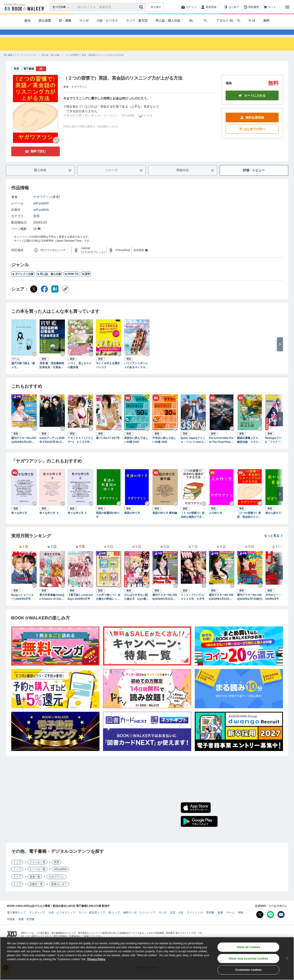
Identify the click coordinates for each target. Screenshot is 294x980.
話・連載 (65, 20)
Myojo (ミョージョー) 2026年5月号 (22, 605)
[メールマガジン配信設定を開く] (281, 922)
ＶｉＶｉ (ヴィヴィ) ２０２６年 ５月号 (193, 605)
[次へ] (280, 427)
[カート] (270, 7)
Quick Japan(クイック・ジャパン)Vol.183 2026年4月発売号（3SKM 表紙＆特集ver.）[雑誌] (193, 448)
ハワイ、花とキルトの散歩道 (80, 373)
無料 (266, 20)
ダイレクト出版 (23, 282)
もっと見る (273, 544)
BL (191, 20)
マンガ (84, 20)
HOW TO (71, 282)
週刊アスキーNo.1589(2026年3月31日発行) (165, 605)
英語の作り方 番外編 (165, 521)
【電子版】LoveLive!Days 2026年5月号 (81, 605)
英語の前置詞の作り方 (108, 523)
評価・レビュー (254, 178)
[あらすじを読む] (140, 119)
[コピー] (66, 297)
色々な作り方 (19, 521)
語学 (86, 282)
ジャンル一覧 (37, 870)
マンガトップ (37, 920)
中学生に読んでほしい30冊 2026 (164, 448)
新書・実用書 (26, 927)
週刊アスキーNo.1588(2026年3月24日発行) (221, 605)
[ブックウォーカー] (24, 7)
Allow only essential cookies (248, 959)
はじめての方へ (252, 137)
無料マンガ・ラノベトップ (139, 920)
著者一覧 (35, 885)
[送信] (142, 7)
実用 (36, 224)
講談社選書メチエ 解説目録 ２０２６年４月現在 (249, 448)
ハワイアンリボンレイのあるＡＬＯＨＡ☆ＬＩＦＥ (136, 373)
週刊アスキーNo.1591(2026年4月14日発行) (23, 448)
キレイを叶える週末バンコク (108, 373)
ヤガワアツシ (79, 95)
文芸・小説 (177, 920)
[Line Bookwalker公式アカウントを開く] (270, 922)
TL (205, 20)
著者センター (59, 892)
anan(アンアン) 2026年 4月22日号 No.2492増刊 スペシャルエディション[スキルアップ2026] (52, 448)
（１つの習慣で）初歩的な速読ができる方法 (193, 523)
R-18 (252, 20)
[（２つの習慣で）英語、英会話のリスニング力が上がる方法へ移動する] (94, 63)
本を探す (156, 7)
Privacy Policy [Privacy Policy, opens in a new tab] (96, 960)
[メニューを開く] (287, 7)
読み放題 (45, 20)
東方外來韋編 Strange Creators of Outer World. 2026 (52, 605)
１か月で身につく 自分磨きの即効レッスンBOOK (108, 605)
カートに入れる (252, 103)
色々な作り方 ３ (49, 521)
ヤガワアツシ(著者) (47, 205)
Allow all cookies (248, 948)
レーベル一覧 (37, 877)
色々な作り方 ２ (77, 521)
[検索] (142, 7)
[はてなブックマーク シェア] (55, 297)
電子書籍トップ (16, 920)
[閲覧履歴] (251, 7)
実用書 (210, 920)
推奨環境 (141, 258)
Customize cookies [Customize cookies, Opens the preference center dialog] (248, 971)
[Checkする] (56, 148)
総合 (28, 20)
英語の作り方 (132, 521)
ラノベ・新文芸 (137, 20)
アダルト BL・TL (228, 20)
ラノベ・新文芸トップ (92, 920)
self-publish (41, 211)
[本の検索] (62, 7)
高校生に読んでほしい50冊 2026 (136, 448)
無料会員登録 (252, 126)
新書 (220, 920)
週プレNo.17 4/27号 (108, 446)
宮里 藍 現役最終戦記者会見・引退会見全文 (52, 373)
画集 (241, 920)
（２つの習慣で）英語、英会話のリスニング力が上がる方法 (249, 523)
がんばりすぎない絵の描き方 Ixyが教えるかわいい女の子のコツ (137, 605)
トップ (17, 870)
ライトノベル (195, 920)
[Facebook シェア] (44, 297)
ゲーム (230, 920)
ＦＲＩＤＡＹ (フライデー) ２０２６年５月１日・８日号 (80, 448)
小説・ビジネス (107, 20)
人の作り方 (215, 521)
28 (37, 237)
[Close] (287, 959)
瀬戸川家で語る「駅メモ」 (23, 373)
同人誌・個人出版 (168, 20)
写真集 (11, 927)
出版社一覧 (36, 892)
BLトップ (114, 920)
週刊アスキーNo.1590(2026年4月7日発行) (250, 605)
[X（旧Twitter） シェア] (34, 297)
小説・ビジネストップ (62, 920)
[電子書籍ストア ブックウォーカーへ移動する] (20, 63)
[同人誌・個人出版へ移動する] (51, 63)
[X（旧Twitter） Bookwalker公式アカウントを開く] (260, 922)
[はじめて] (231, 7)
